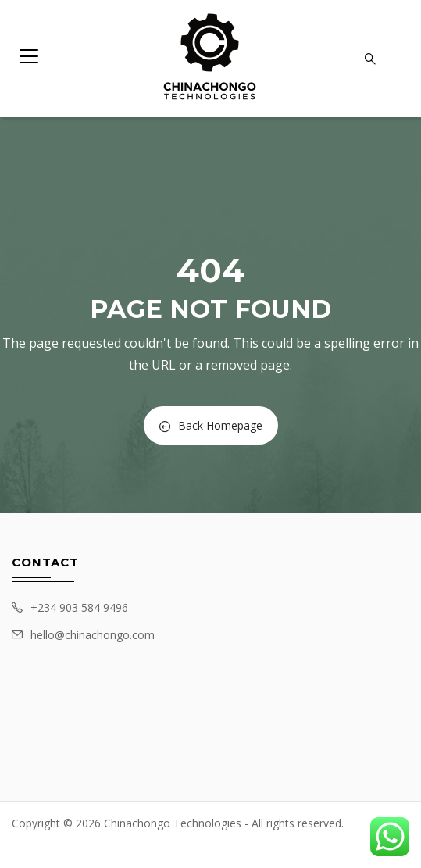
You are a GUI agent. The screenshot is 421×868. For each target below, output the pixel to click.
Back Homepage (211, 425)
